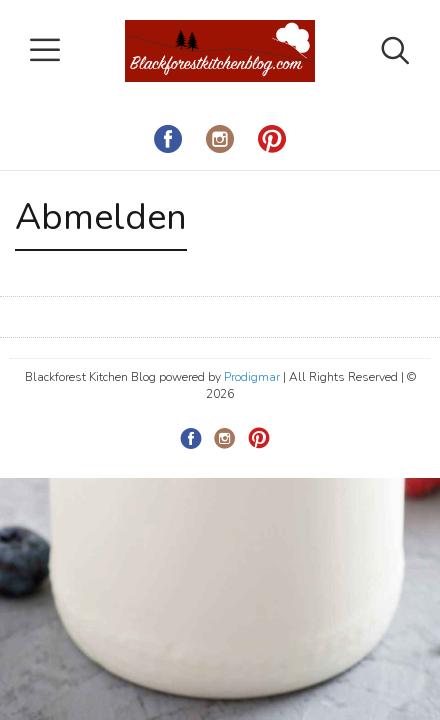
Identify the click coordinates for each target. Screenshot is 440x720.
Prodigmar (252, 377)
